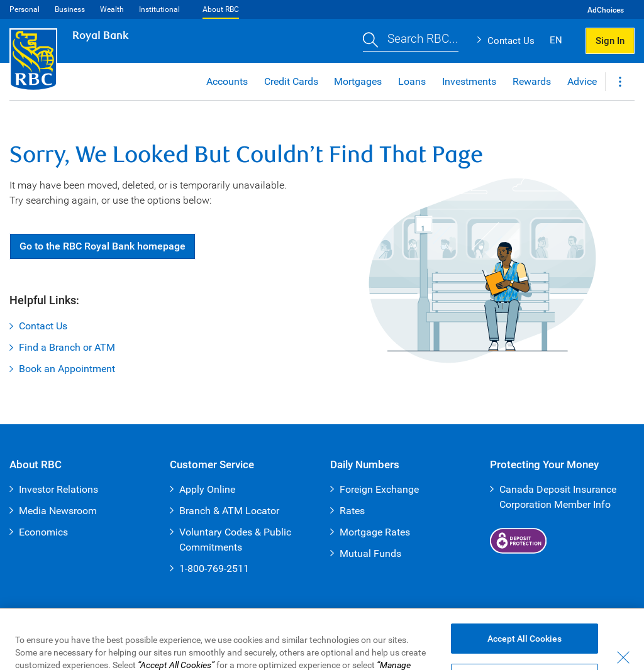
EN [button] (556, 40)
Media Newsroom (58, 511)
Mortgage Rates (375, 532)
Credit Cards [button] (291, 81)
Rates (352, 511)
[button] (411, 41)
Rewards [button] (532, 81)
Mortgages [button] (358, 81)
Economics (43, 532)
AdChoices (606, 10)
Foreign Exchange (379, 489)
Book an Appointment (67, 369)
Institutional (159, 9)
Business (70, 9)
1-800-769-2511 (214, 568)
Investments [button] (469, 81)
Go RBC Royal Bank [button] (103, 246)
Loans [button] (412, 81)
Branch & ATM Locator (229, 511)
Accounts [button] (227, 81)
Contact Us (511, 41)
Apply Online (207, 489)
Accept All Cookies (525, 649)
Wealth (112, 9)
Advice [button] (582, 81)
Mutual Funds (370, 553)
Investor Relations (58, 489)
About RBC (221, 9)
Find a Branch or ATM (67, 347)
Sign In (610, 41)
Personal (25, 9)
